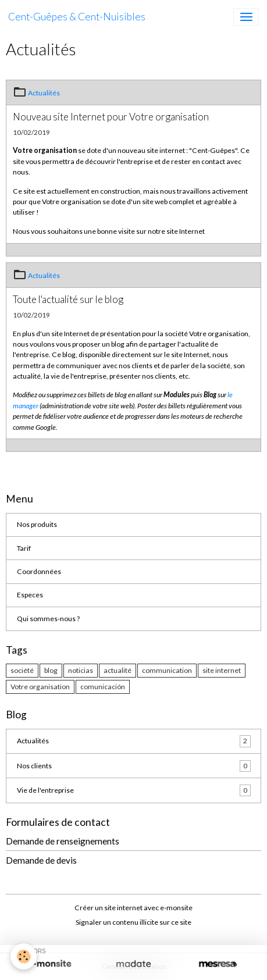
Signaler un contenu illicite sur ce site (133, 922)
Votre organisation (40, 687)
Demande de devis (41, 860)
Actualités (44, 93)
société (22, 670)
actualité (118, 670)
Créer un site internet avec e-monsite (133, 908)
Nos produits (37, 524)
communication (167, 670)
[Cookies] (24, 956)
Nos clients (134, 766)
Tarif (24, 548)
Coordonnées (39, 571)
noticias (81, 670)
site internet (222, 670)
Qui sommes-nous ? (48, 619)
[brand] (77, 17)
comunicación (103, 687)
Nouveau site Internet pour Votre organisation (111, 117)
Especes (30, 595)
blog (51, 670)
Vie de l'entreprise (134, 790)
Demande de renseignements (63, 841)
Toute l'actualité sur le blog (68, 299)
